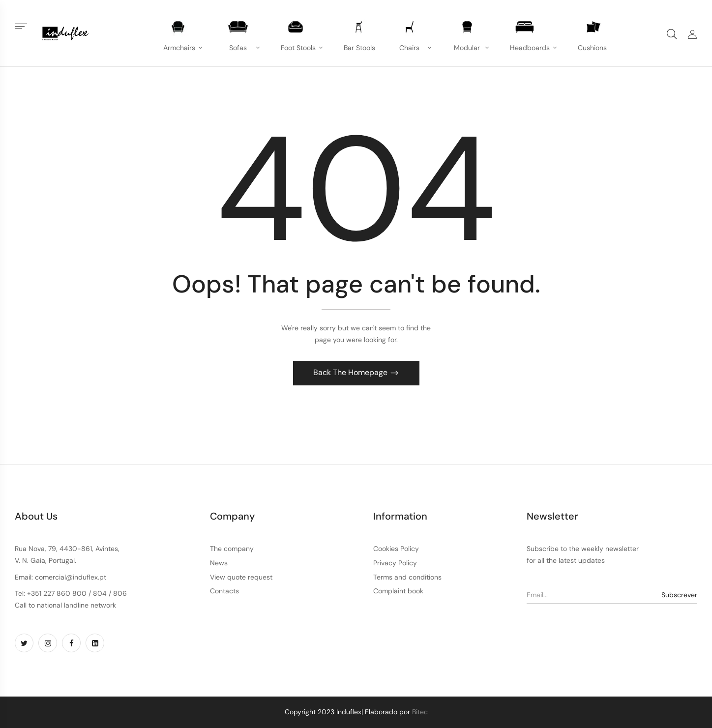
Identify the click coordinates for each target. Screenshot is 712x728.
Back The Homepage (351, 372)
